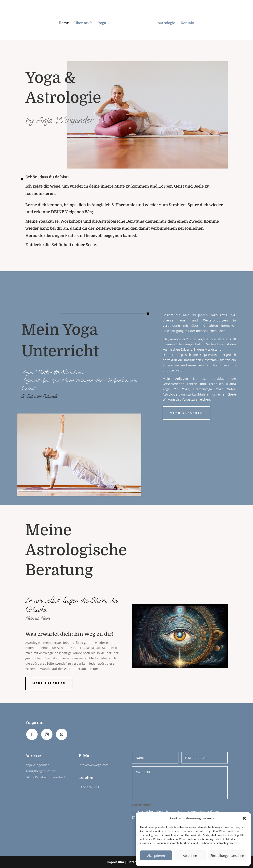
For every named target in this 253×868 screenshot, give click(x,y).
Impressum (115, 862)
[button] (244, 818)
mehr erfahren (187, 413)
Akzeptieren (156, 856)
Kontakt (188, 23)
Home (64, 23)
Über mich (83, 23)
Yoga (102, 23)
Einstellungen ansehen (227, 856)
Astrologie (166, 23)
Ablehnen (190, 856)
